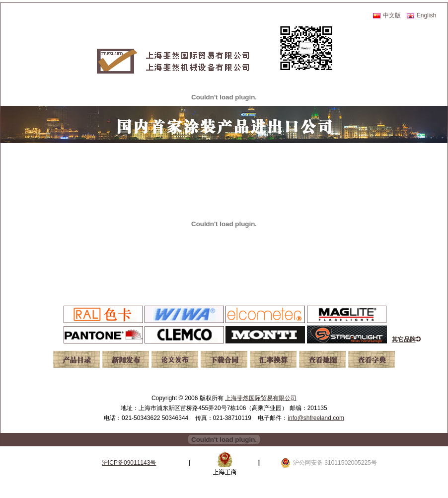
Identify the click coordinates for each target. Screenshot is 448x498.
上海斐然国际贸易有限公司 (261, 398)
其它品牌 (404, 339)
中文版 (392, 15)
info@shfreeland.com (316, 418)
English (426, 15)
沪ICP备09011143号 (129, 463)
